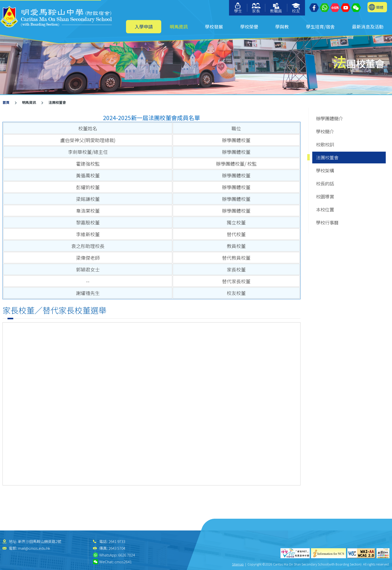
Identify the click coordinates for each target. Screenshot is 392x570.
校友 (296, 8)
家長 (256, 8)
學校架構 (325, 170)
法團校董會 (327, 157)
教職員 (276, 8)
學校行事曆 (327, 222)
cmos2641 (123, 562)
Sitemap (238, 564)
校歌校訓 (325, 144)
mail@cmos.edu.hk (34, 548)
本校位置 (325, 209)
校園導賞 (325, 196)
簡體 (380, 7)
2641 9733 (117, 541)
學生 (238, 8)
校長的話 (325, 183)
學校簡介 (325, 131)
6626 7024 (127, 555)
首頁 (6, 102)
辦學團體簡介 (329, 118)
